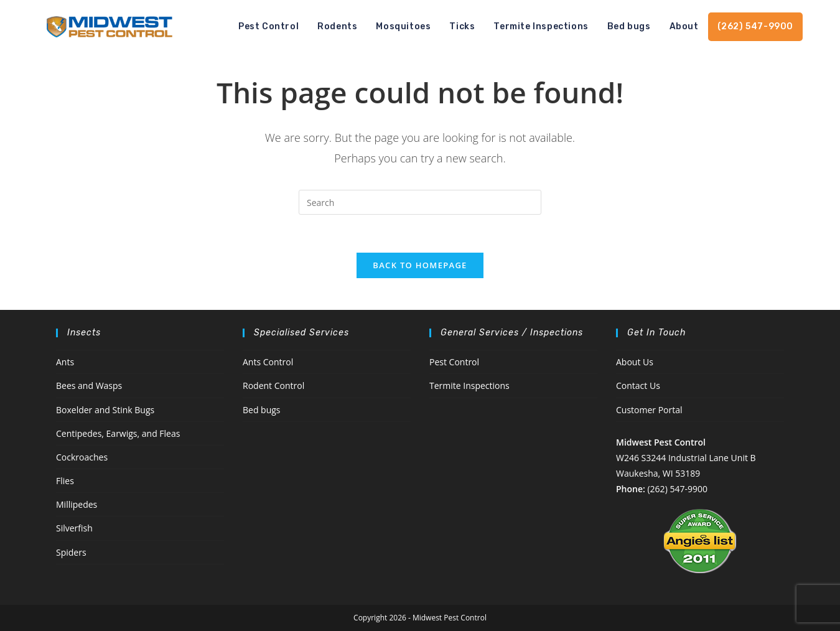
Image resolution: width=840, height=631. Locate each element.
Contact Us (638, 386)
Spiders (71, 552)
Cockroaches (82, 457)
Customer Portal (649, 410)
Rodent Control (273, 386)
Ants (65, 362)
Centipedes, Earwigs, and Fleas (118, 433)
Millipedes (77, 504)
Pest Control (454, 362)
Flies (65, 481)
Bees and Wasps (89, 386)
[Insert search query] (420, 202)
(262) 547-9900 (677, 489)
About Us (635, 362)
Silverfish (74, 528)
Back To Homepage (420, 265)
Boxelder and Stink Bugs (105, 410)
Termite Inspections (469, 386)
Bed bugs (262, 410)
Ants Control (268, 362)
